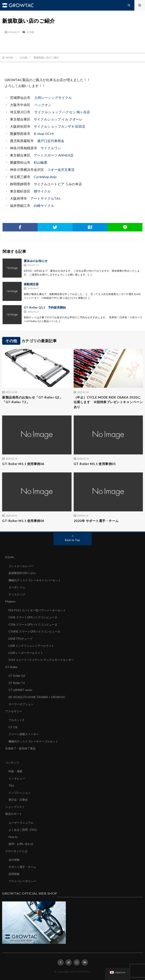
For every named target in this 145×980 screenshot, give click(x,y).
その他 (30, 32)
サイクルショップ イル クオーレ (58, 119)
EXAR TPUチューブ (20, 639)
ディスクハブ (17, 594)
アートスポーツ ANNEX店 (54, 155)
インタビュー (17, 778)
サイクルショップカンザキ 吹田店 (60, 126)
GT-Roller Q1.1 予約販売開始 (45, 307)
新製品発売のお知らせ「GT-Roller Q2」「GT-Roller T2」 (32, 400)
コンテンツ (12, 763)
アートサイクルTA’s (45, 198)
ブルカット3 (16, 720)
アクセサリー (14, 711)
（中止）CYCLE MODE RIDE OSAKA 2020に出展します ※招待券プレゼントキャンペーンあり (108, 402)
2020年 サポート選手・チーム (96, 521)
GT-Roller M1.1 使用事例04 (23, 521)
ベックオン (43, 105)
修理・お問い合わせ (21, 844)
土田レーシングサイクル (53, 98)
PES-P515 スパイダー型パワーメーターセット (37, 610)
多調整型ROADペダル (22, 573)
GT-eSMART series (20, 690)
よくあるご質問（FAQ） (24, 830)
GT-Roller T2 (17, 683)
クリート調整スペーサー (24, 734)
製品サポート (14, 814)
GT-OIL (13, 727)
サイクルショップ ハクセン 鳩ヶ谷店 (62, 112)
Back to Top (72, 540)
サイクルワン (51, 148)
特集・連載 (15, 771)
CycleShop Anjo (45, 177)
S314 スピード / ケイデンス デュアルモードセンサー (41, 660)
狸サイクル (42, 191)
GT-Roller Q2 (17, 676)
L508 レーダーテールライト (26, 653)
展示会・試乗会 (18, 800)
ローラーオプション (21, 704)
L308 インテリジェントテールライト (31, 646)
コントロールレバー (21, 566)
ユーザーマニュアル (21, 823)
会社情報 (14, 860)
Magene (10, 601)
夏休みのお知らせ (36, 261)
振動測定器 (31, 284)
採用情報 (14, 874)
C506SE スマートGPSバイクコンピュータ (34, 631)
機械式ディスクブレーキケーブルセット (33, 741)
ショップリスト (15, 807)
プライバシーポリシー (22, 881)
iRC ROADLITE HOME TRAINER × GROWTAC (37, 697)
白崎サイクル (44, 206)
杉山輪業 (41, 162)
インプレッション (20, 793)
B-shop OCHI (44, 134)
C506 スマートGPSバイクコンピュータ (33, 624)
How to (13, 837)
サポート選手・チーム (22, 867)
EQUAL (10, 557)
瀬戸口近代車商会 (51, 141)
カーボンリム (17, 587)
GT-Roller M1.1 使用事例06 (23, 464)
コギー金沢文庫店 (61, 170)
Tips (11, 785)
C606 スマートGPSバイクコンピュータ (33, 617)
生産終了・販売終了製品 (20, 748)
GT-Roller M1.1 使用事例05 (95, 464)
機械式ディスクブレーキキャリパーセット (35, 580)
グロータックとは (16, 851)
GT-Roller (11, 667)
